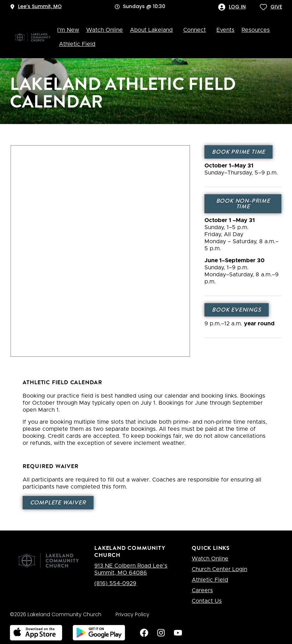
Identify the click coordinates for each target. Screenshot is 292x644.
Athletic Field (77, 44)
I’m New (68, 30)
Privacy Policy (132, 614)
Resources (257, 30)
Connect (196, 30)
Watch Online (105, 30)
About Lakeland (153, 30)
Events (225, 30)
